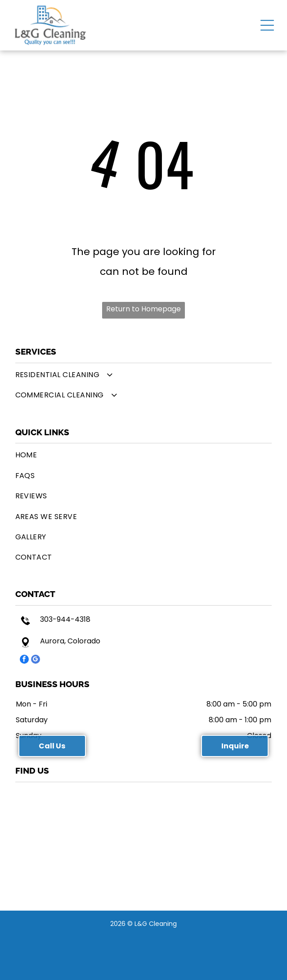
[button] (267, 25)
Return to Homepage (143, 309)
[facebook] (24, 660)
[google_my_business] (36, 660)
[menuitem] (144, 375)
